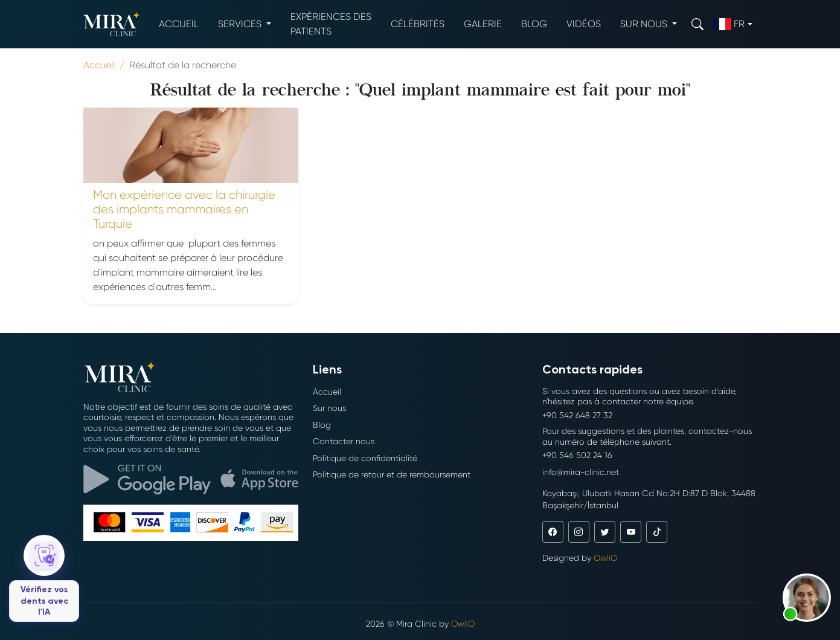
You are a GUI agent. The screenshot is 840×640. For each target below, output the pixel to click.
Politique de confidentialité (365, 458)
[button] (807, 598)
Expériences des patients (331, 24)
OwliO (605, 558)
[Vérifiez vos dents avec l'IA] (44, 578)
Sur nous (329, 408)
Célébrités (418, 24)
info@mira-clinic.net (581, 472)
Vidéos (584, 24)
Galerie (483, 24)
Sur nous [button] (645, 24)
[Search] (697, 24)
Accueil (179, 24)
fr (729, 24)
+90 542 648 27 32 (577, 415)
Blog (534, 24)
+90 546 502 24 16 (577, 455)
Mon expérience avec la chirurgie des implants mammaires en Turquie (184, 209)
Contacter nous (344, 441)
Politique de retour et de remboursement (392, 474)
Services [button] (241, 24)
